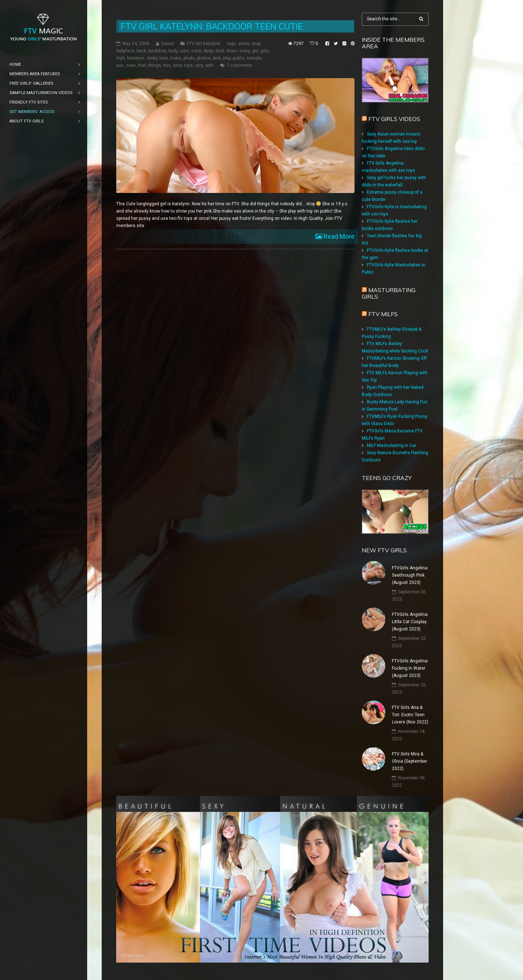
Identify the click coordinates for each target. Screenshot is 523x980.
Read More (338, 236)
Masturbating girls (389, 293)
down (232, 51)
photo (189, 58)
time (177, 65)
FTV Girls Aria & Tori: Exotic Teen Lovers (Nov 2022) (410, 715)
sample (254, 58)
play (227, 58)
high (121, 58)
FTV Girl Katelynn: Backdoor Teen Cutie (212, 26)
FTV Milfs (383, 314)
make (176, 58)
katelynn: (136, 58)
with (209, 65)
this (167, 65)
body (173, 51)
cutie (196, 51)
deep (208, 51)
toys (188, 65)
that (142, 65)
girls (265, 51)
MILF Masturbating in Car (392, 445)
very (199, 65)
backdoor (157, 51)
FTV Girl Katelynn (204, 44)
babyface (125, 51)
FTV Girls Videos (394, 119)
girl (255, 51)
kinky (152, 58)
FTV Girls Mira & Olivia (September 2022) (410, 761)
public (239, 58)
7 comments (240, 65)
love (164, 58)
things (155, 65)
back (141, 51)
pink (217, 58)
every (245, 51)
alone (244, 44)
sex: (120, 65)
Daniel (168, 44)
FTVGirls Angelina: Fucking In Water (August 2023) (410, 668)
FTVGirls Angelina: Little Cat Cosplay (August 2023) (410, 622)
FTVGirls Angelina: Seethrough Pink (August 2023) (410, 575)
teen (131, 65)
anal (256, 44)
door (220, 51)
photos (204, 58)
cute (184, 51)
